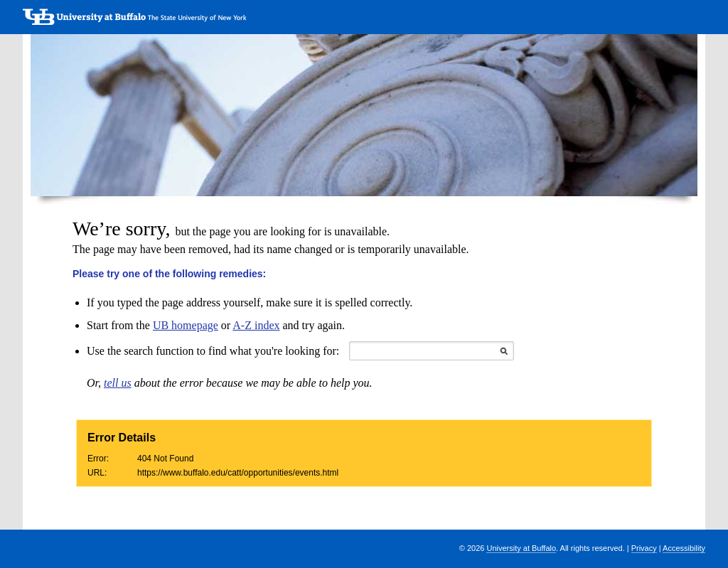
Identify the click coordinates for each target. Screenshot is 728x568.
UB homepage (186, 325)
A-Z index (256, 325)
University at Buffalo (521, 548)
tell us (118, 383)
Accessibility (684, 548)
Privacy (644, 548)
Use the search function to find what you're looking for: (213, 351)
